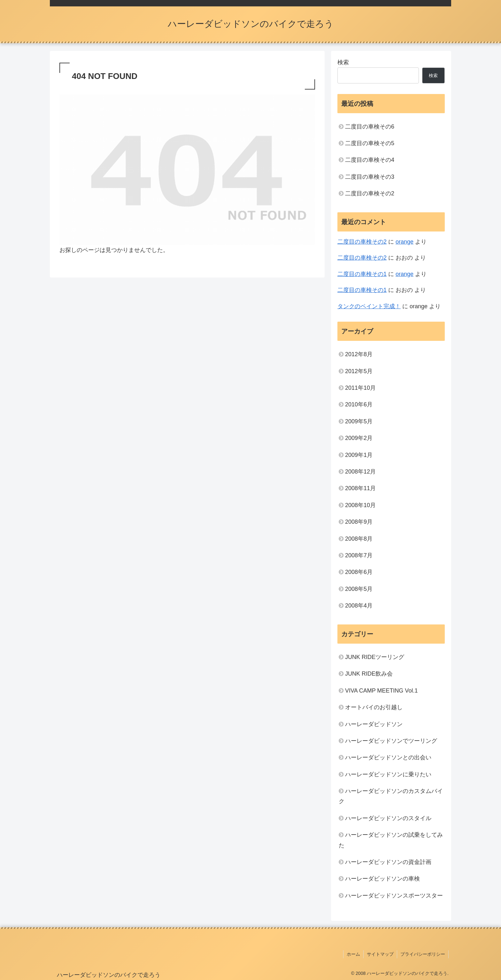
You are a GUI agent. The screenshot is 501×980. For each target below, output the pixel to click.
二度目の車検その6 (370, 127)
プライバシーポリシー (423, 954)
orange (405, 242)
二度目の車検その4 (370, 160)
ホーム (353, 954)
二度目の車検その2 (370, 193)
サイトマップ (380, 954)
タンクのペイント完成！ (369, 306)
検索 (343, 62)
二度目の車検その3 (370, 177)
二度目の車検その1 (362, 274)
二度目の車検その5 (370, 143)
